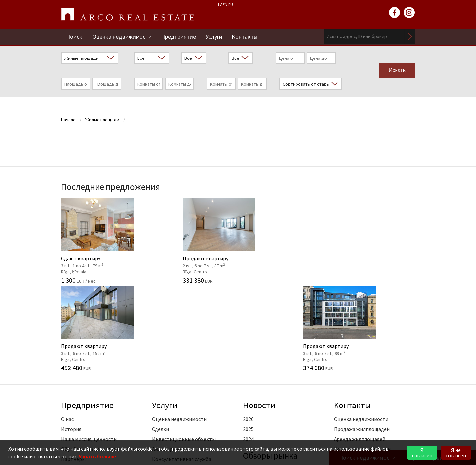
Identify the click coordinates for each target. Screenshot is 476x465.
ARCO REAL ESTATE (128, 15)
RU (231, 4)
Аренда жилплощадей (360, 351)
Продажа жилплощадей (362, 341)
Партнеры (73, 371)
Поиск (74, 36)
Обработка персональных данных (101, 361)
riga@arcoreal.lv (226, 438)
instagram (409, 13)
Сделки (160, 341)
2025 (248, 341)
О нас (67, 330)
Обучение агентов (174, 401)
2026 (248, 330)
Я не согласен (456, 453)
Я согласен (422, 453)
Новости (259, 317)
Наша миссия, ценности (89, 351)
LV (220, 4)
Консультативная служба (182, 371)
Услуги (215, 36)
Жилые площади (102, 120)
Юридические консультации (186, 391)
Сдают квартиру (102, 240)
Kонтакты (246, 36)
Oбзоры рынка (271, 367)
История (71, 341)
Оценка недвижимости (122, 36)
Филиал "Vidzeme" (355, 371)
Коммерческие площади (362, 361)
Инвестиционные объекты (184, 351)
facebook (395, 13)
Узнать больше (97, 456)
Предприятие (179, 36)
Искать (410, 36)
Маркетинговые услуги (179, 381)
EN (225, 4)
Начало (68, 120)
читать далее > (397, 381)
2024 (248, 351)
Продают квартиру (193, 240)
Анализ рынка (168, 361)
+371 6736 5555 (228, 430)
